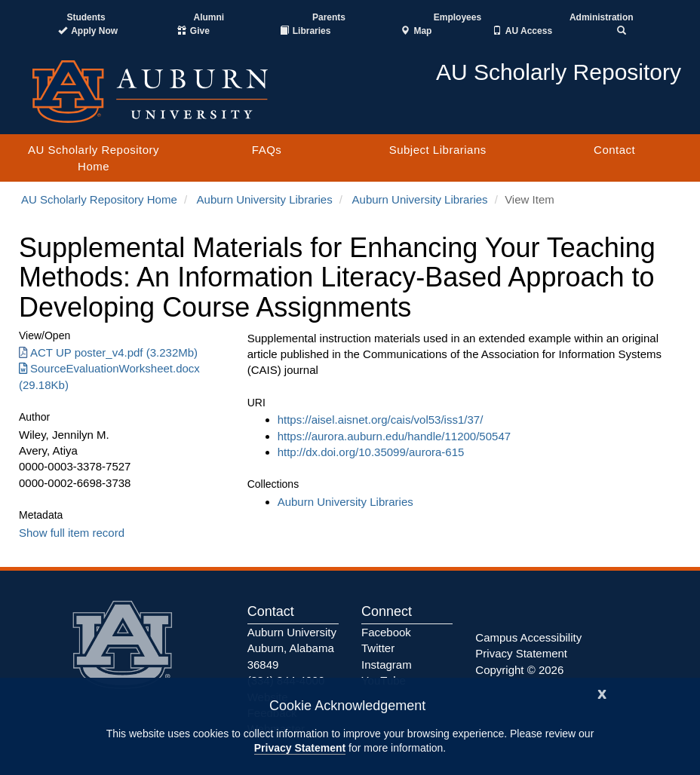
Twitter (378, 648)
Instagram (387, 665)
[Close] (602, 692)
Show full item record (72, 533)
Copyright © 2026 (519, 670)
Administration (602, 17)
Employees (457, 17)
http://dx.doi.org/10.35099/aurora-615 (371, 452)
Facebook (386, 632)
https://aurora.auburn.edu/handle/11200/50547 (394, 436)
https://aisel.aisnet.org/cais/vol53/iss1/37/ (381, 420)
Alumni (209, 17)
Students (86, 17)
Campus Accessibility (528, 637)
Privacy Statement (300, 748)
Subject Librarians (438, 150)
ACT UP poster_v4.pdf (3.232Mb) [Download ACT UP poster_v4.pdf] (108, 352)
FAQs (267, 150)
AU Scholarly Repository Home (94, 158)
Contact (614, 150)
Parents (329, 17)
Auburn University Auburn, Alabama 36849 (292, 648)
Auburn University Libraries (265, 199)
